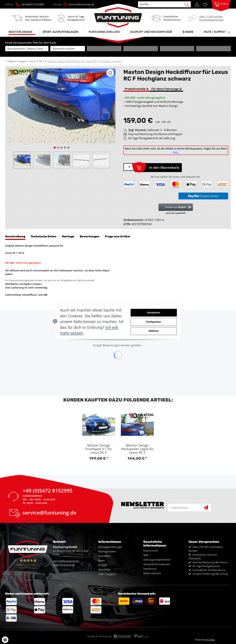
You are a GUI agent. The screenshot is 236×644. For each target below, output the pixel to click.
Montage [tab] (68, 236)
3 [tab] (62, 148)
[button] (197, 4)
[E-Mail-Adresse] (186, 508)
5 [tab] (68, 148)
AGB (146, 555)
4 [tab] (65, 148)
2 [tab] (58, 148)
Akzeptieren (165, 315)
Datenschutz (151, 550)
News (101, 560)
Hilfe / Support (215, 32)
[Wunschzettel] (206, 5)
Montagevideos (107, 551)
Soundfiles (104, 556)
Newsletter (105, 569)
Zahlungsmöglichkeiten (157, 560)
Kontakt (103, 565)
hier (175, 152)
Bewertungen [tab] (90, 236)
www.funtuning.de (64, 565)
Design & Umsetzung (99, 636)
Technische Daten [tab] (44, 236)
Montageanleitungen (110, 547)
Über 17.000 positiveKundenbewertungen (212, 18)
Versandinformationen (157, 564)
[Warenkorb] (221, 8)
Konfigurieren (165, 324)
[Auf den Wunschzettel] (110, 73)
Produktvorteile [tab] (137, 89)
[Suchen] (162, 4)
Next (110, 102)
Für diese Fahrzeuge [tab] (167, 89)
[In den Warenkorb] (158, 168)
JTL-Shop (211, 640)
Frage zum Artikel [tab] (117, 236)
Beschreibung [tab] (15, 236)
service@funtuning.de (79, 4)
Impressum (150, 569)
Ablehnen (165, 332)
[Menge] (129, 167)
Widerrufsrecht (152, 573)
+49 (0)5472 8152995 (30, 4)
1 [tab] (55, 148)
